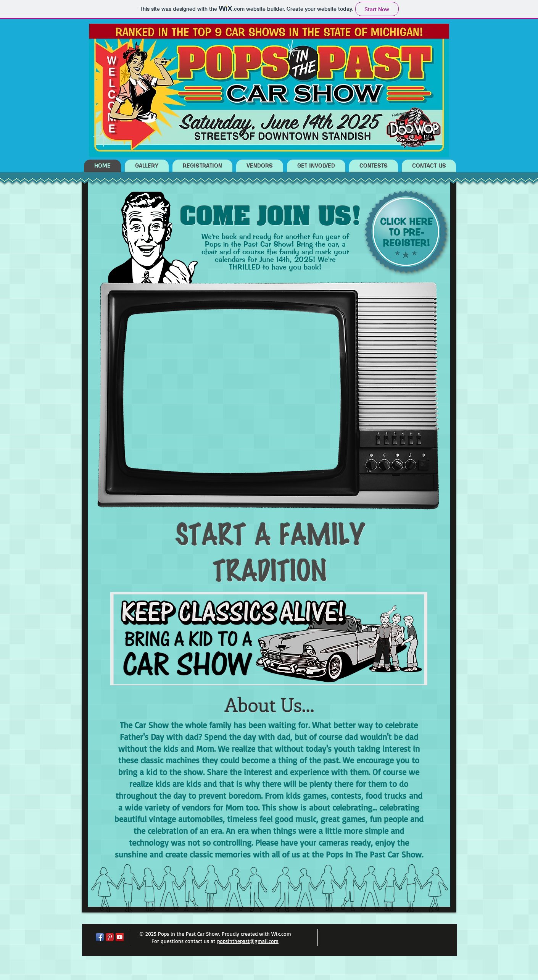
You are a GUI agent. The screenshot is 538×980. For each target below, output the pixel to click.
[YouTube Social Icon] (120, 937)
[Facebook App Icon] (100, 937)
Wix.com (281, 934)
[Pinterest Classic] (110, 937)
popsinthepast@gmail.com (248, 941)
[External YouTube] (231, 391)
